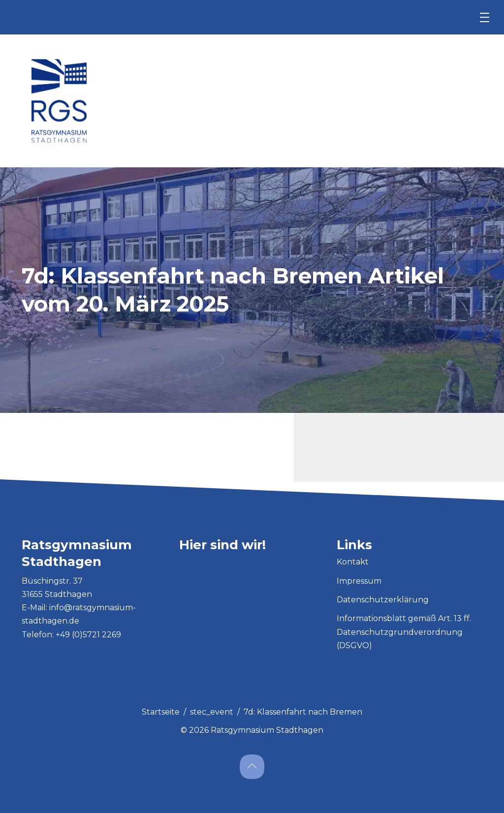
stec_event (212, 712)
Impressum (359, 581)
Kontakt (353, 562)
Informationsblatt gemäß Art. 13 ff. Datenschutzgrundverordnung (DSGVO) (404, 632)
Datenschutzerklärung (383, 600)
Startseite (161, 712)
